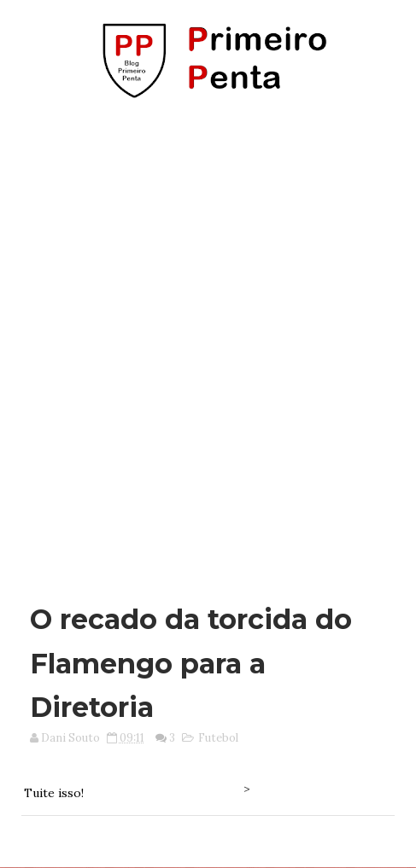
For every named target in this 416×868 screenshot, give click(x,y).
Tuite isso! (54, 793)
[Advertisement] (208, 343)
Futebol (218, 738)
